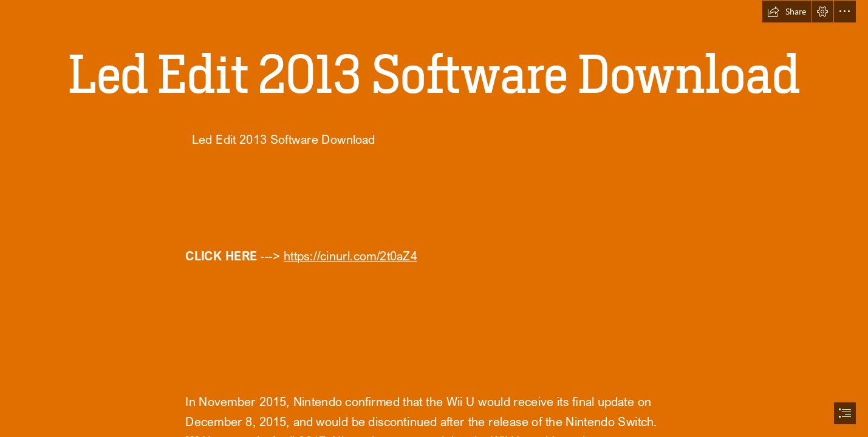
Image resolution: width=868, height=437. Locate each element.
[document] (434, 218)
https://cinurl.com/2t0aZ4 (350, 256)
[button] (787, 12)
